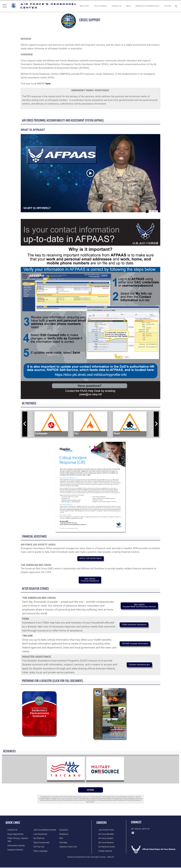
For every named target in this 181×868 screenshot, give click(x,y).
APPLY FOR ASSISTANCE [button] (90, 559)
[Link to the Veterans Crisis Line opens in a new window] (68, 843)
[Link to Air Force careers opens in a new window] (104, 839)
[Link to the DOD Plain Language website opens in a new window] (39, 848)
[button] (4, 6)
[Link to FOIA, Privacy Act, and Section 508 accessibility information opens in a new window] (17, 839)
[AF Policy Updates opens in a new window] (100, 6)
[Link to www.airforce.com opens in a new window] (104, 831)
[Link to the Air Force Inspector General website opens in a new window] (13, 848)
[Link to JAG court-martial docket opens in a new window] (16, 852)
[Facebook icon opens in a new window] (133, 834)
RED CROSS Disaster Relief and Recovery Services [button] (139, 607)
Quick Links (13, 824)
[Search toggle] (176, 6)
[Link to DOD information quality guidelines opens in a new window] (14, 843)
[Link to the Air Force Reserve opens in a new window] (104, 843)
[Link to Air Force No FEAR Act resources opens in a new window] (38, 835)
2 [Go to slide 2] (150, 211)
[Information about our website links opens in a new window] (39, 831)
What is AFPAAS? (44, 208)
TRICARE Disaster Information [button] (138, 645)
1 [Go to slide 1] (147, 211)
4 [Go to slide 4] (156, 211)
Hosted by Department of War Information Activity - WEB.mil (90, 857)
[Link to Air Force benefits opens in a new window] (104, 835)
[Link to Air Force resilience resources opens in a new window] (64, 831)
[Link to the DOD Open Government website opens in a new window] (40, 839)
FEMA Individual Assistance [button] (136, 626)
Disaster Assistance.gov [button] (139, 666)
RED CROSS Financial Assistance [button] (90, 581)
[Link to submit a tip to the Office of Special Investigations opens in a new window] (38, 843)
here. (49, 84)
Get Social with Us (140, 830)
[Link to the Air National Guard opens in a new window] (104, 848)
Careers (101, 824)
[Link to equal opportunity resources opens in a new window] (13, 835)
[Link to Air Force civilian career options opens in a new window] (103, 852)
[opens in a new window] (37, 852)
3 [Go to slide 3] (153, 211)
